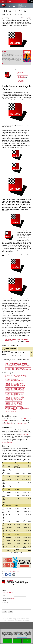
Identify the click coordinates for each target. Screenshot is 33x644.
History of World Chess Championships (22, 76)
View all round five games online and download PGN (18, 366)
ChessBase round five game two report (14, 392)
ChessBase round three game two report (15, 387)
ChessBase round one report (12, 382)
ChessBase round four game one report (14, 388)
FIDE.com (29, 342)
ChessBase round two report (12, 384)
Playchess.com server (7, 443)
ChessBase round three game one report (15, 386)
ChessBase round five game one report (14, 391)
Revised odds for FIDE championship (14, 410)
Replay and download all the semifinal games (16, 364)
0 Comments (29, 17)
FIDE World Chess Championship (12, 571)
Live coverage (20, 81)
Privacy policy (6, 618)
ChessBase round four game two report (14, 389)
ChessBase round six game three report (14, 396)
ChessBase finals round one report (13, 400)
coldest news (17, 623)
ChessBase (10, 580)
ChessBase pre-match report (12, 379)
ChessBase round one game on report (14, 381)
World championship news (23, 74)
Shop (3, 1)
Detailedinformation (8, 641)
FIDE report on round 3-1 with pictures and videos (17, 377)
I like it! (24, 17)
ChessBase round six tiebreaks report (14, 398)
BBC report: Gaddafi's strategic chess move (15, 376)
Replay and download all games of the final (16, 363)
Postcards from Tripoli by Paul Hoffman (14, 407)
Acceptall (27, 641)
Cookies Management (21, 618)
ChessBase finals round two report (13, 401)
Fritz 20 (4, 51)
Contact (15, 618)
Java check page (24, 435)
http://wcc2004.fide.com (7, 424)
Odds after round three (10, 411)
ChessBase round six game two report (14, 395)
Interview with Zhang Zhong (11, 378)
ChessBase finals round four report (13, 403)
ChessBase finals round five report (13, 405)
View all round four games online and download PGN (18, 367)
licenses (28, 618)
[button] (10, 1)
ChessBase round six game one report (14, 393)
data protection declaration (22, 637)
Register (13, 599)
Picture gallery (20, 80)
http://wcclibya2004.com (21, 424)
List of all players (21, 78)
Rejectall (17, 641)
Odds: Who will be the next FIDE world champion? (17, 409)
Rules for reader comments (7, 593)
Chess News (12, 6)
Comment (4, 600)
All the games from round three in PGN (14, 368)
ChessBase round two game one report (14, 383)
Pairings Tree (20, 73)
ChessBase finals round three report (14, 402)
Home (16, 619)
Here (18, 635)
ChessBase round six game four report (14, 397)
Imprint (11, 618)
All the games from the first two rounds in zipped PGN (18, 370)
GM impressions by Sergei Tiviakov (13, 406)
